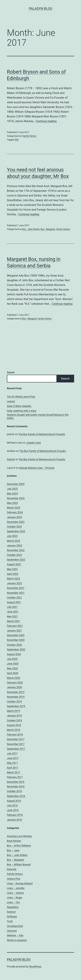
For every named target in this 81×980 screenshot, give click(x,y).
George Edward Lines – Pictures (37, 468)
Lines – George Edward (20, 883)
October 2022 (14, 555)
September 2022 (16, 560)
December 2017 (16, 739)
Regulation (13, 907)
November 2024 (16, 498)
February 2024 (15, 512)
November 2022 (16, 550)
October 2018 (14, 720)
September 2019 (16, 706)
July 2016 (12, 805)
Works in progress (17, 940)
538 (17, 140)
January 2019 (14, 716)
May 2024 (12, 503)
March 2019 (14, 711)
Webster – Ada (15, 935)
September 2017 (16, 749)
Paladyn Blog (40, 9)
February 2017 (15, 777)
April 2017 (13, 768)
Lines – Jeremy (15, 893)
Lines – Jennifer (16, 888)
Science (11, 912)
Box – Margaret (15, 860)
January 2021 (14, 631)
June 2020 (13, 664)
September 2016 (16, 796)
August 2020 (14, 654)
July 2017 (12, 753)
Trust (10, 921)
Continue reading (46, 121)
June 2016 (13, 810)
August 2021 (14, 602)
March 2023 (14, 541)
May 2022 (12, 569)
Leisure (11, 401)
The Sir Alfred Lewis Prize (21, 397)
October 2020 (14, 645)
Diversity (12, 869)
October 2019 (14, 701)
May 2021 (12, 616)
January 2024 (14, 517)
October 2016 (14, 791)
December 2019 (16, 692)
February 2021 (15, 626)
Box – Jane (13, 850)
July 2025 (12, 489)
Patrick (11, 459)
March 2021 (14, 621)
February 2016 (15, 815)
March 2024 (14, 508)
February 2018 (15, 735)
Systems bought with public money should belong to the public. (38, 416)
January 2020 (14, 687)
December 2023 (16, 522)
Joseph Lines (34, 443)
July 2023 (12, 536)
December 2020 (16, 635)
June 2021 (13, 612)
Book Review (14, 841)
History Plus (14, 879)
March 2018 (14, 730)
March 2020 (14, 678)
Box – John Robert (17, 855)
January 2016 (14, 820)
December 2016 (16, 782)
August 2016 (14, 801)
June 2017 (13, 758)
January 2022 (14, 583)
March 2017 (14, 772)
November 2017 (16, 744)
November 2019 (16, 697)
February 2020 (15, 683)
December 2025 (16, 484)
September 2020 (16, 649)
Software (12, 916)
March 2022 (14, 579)
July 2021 (12, 607)
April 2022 (13, 574)
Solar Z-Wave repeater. (19, 406)
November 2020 (16, 640)
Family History (29, 136)
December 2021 (16, 588)
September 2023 (16, 531)
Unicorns (12, 931)
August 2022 (14, 564)
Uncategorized (15, 926)
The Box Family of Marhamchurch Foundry (42, 434)
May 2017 (12, 763)
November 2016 (16, 787)
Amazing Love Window (19, 836)
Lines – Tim (13, 902)
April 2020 (13, 673)
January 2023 (14, 546)
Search (11, 372)
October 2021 (14, 597)
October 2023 (14, 527)
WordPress (35, 967)
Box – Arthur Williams (19, 846)
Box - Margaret (48, 229)
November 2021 (16, 593)
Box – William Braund (19, 864)
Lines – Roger (15, 898)
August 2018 (14, 725)
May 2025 (12, 494)
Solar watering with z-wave (22, 411)
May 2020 (12, 668)
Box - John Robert (31, 229)
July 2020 (12, 659)
